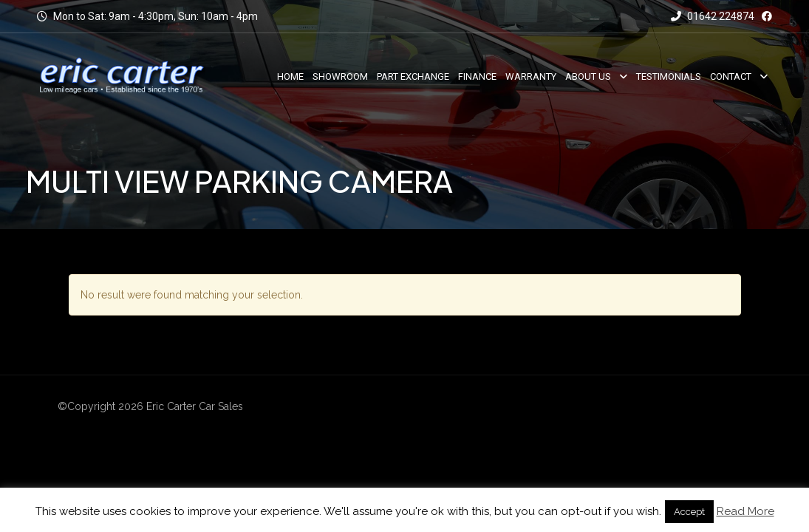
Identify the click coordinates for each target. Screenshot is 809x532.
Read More (745, 511)
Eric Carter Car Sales (195, 406)
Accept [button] (689, 512)
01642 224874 (713, 16)
